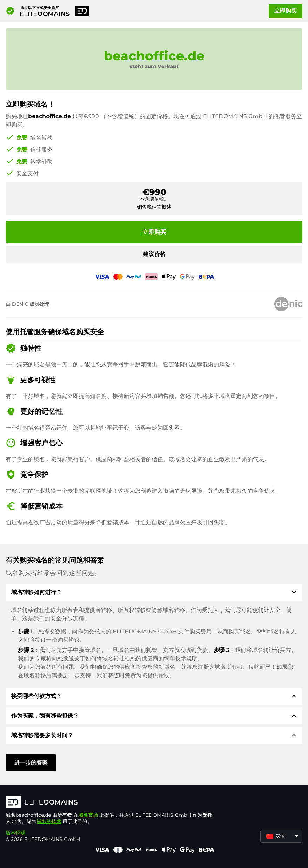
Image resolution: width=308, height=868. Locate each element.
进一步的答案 (31, 763)
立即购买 (286, 11)
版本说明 (15, 833)
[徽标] (111, 803)
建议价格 (154, 254)
